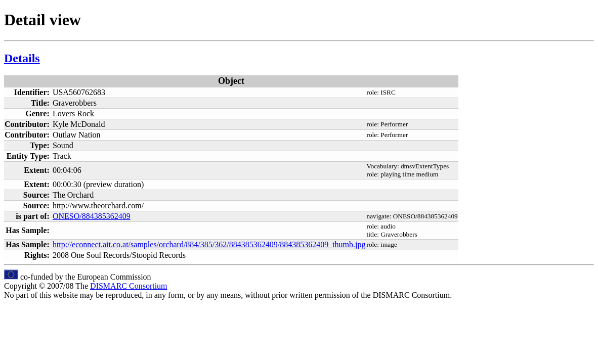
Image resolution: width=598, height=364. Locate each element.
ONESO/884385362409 (92, 216)
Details (22, 58)
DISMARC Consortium (129, 286)
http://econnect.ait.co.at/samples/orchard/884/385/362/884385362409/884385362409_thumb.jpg (209, 244)
